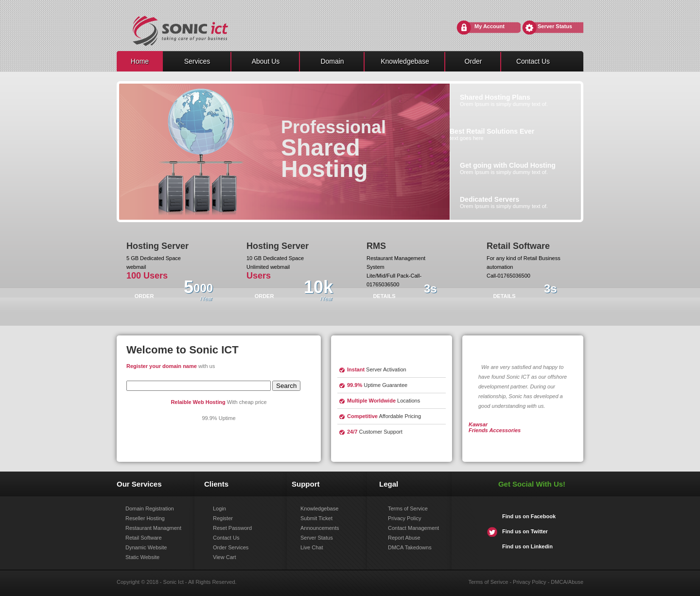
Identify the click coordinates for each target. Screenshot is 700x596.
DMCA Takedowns (410, 547)
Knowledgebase (405, 61)
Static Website (142, 557)
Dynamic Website (146, 547)
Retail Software (144, 538)
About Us (266, 61)
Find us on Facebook (529, 516)
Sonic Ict (174, 582)
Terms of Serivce (488, 582)
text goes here (492, 134)
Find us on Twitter (525, 531)
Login (219, 508)
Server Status (555, 26)
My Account (490, 26)
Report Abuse (404, 538)
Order (473, 61)
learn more (367, 450)
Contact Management (413, 528)
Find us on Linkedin (527, 546)
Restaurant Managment (153, 528)
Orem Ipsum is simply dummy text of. (504, 100)
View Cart (224, 557)
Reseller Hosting (145, 518)
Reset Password (232, 528)
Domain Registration (150, 508)
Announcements (320, 528)
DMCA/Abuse (567, 582)
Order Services (231, 547)
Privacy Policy (404, 518)
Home (140, 61)
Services (197, 61)
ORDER (144, 296)
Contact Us (533, 61)
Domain (332, 61)
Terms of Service (408, 508)
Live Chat (312, 547)
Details (384, 296)
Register (223, 518)
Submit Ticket (316, 518)
